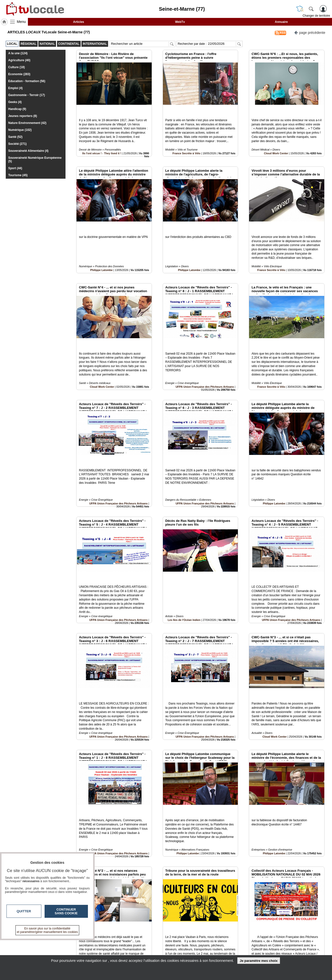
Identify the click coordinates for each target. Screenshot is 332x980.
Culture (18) (17, 67)
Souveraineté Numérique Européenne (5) (35, 160)
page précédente (310, 32)
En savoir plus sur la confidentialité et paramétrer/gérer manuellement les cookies (47, 930)
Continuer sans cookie (66, 911)
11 (179, 924)
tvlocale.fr (53, 943)
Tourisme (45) (18, 175)
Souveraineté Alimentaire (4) (28, 151)
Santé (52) (15, 137)
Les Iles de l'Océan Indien (184, 564)
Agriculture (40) (19, 60)
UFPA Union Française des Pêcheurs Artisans (205, 353)
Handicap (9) (17, 109)
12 (185, 924)
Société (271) (17, 144)
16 (208, 924)
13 (191, 924)
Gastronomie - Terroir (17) (27, 95)
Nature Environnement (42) (27, 123)
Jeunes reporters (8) (23, 116)
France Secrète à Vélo (186, 142)
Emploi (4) (15, 88)
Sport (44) (15, 168)
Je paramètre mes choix (259, 961)
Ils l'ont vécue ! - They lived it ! (102, 142)
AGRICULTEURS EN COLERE (186, 880)
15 (202, 924)
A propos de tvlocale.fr (144, 952)
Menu (21, 22)
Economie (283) (19, 74)
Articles (78, 22)
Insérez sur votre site (306, 896)
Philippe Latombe (101, 248)
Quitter (24, 911)
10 (173, 924)
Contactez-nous (139, 941)
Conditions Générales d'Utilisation (232, 947)
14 (196, 924)
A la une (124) (18, 53)
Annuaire (281, 22)
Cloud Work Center (276, 142)
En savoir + (135, 947)
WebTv (180, 22)
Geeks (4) (15, 102)
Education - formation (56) (27, 81)
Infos (219, 941)
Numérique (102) (20, 130)
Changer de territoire (316, 16)
